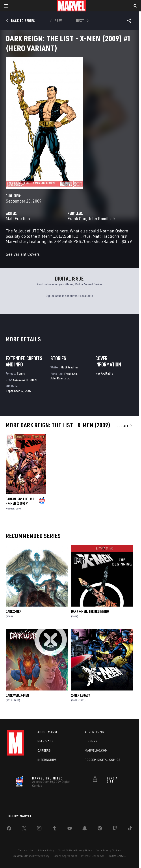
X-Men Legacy (81, 695)
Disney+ (91, 741)
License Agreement (65, 856)
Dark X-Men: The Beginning (90, 611)
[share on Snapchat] (85, 829)
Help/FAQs (45, 741)
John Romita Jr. (102, 218)
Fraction (10, 508)
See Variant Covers (23, 254)
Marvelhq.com (96, 750)
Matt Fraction (18, 218)
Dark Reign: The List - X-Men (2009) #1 (20, 501)
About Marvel (48, 732)
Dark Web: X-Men (17, 695)
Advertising (94, 732)
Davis (19, 508)
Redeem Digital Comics (103, 760)
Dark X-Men (14, 611)
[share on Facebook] (9, 829)
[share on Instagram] (39, 829)
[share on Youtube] (70, 829)
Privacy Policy (46, 850)
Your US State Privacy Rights (75, 850)
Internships (47, 760)
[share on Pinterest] (100, 829)
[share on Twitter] (24, 829)
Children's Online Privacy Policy (31, 856)
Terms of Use (26, 850)
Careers (44, 750)
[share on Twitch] (115, 829)
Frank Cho (77, 218)
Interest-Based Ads (93, 856)
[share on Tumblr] (54, 829)
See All (125, 426)
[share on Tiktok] (130, 829)
